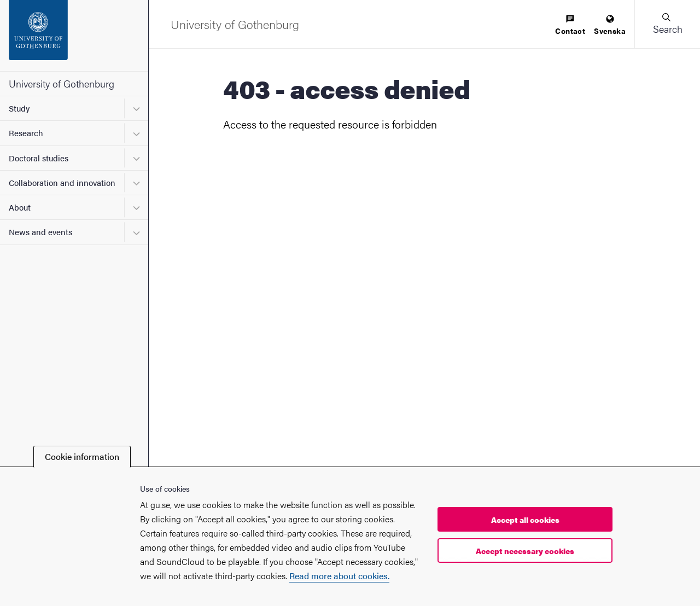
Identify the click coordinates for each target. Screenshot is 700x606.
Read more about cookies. (339, 576)
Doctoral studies (39, 158)
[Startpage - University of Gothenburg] (74, 36)
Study (19, 108)
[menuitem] (570, 25)
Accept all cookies (525, 520)
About (20, 207)
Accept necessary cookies (525, 551)
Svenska (610, 25)
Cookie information (82, 456)
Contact (570, 25)
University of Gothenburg (62, 83)
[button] (667, 24)
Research (26, 133)
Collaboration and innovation (62, 182)
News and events (40, 232)
